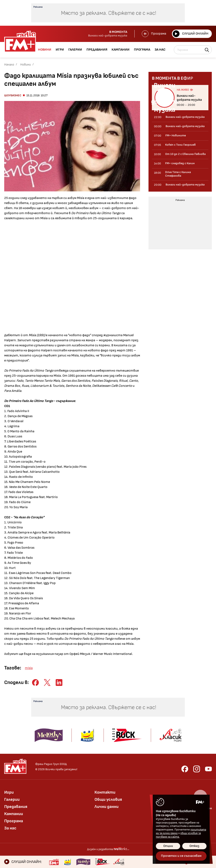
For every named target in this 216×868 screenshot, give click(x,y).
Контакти (105, 792)
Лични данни (107, 807)
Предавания (16, 807)
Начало (9, 65)
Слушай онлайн (191, 34)
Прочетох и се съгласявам (181, 856)
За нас (10, 828)
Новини (26, 65)
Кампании (14, 814)
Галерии (12, 799)
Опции (168, 846)
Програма (154, 34)
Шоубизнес (13, 95)
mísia (29, 668)
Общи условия (108, 799)
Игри (9, 792)
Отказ (194, 846)
